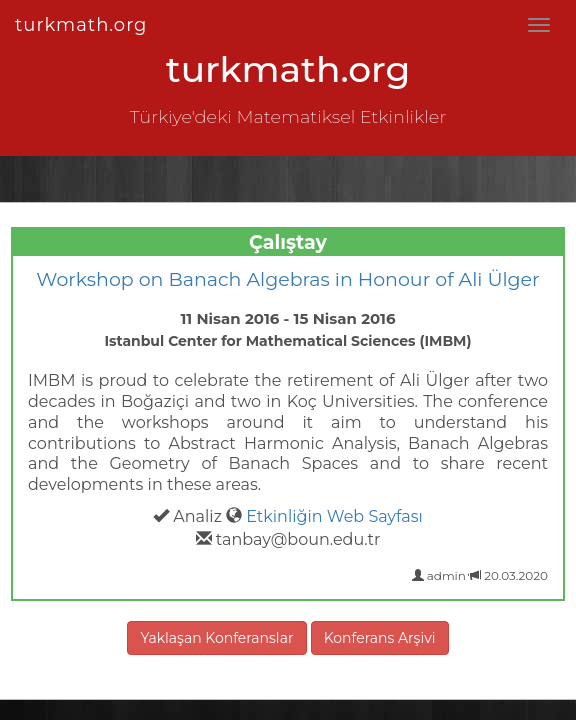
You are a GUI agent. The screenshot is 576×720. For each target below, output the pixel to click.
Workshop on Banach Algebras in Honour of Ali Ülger (287, 279)
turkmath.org (81, 25)
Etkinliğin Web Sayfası (334, 516)
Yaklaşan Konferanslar (216, 638)
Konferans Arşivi (380, 638)
